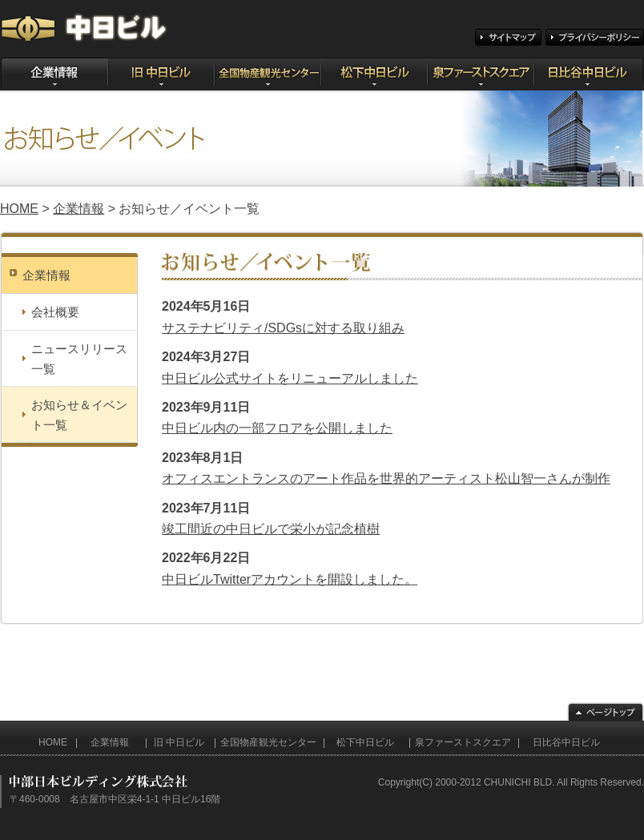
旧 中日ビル (179, 742)
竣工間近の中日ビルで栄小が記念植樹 (271, 529)
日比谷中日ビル (566, 742)
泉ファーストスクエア (463, 742)
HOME (19, 209)
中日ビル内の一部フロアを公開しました (277, 428)
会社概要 (55, 312)
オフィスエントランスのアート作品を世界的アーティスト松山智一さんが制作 (386, 478)
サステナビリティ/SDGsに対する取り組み (283, 328)
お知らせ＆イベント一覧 (79, 415)
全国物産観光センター (268, 742)
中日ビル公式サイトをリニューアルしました (290, 378)
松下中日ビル (365, 742)
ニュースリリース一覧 (79, 359)
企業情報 (78, 209)
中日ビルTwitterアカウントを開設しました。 (290, 579)
